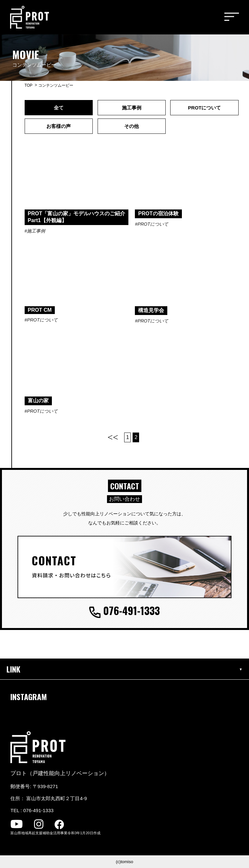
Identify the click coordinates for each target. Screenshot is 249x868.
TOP (29, 85)
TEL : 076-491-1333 (32, 810)
